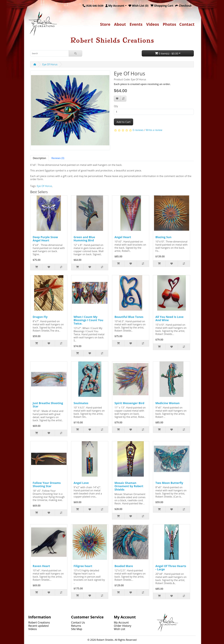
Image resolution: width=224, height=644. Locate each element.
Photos (169, 24)
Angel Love (81, 483)
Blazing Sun (163, 237)
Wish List (120, 629)
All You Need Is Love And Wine (169, 319)
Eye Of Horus (50, 64)
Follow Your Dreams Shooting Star (47, 485)
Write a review (154, 130)
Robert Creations (39, 622)
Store (105, 24)
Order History (123, 626)
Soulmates (81, 403)
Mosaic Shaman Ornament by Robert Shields (129, 486)
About (120, 24)
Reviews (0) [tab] (58, 158)
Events (136, 24)
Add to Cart (124, 122)
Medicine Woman (167, 403)
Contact (187, 24)
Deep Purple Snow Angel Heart (45, 239)
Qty (116, 106)
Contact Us (78, 622)
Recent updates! (39, 626)
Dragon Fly (40, 317)
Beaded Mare (124, 566)
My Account (121, 622)
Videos (153, 24)
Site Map (77, 629)
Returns (76, 626)
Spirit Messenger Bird (129, 403)
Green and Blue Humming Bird (84, 239)
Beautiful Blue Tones (129, 317)
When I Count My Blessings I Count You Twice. (88, 320)
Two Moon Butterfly (169, 483)
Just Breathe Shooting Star (48, 405)
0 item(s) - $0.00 (167, 53)
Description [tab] (39, 158)
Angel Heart (123, 237)
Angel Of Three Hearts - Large (171, 568)
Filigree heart (83, 566)
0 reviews (138, 130)
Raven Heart (41, 566)
